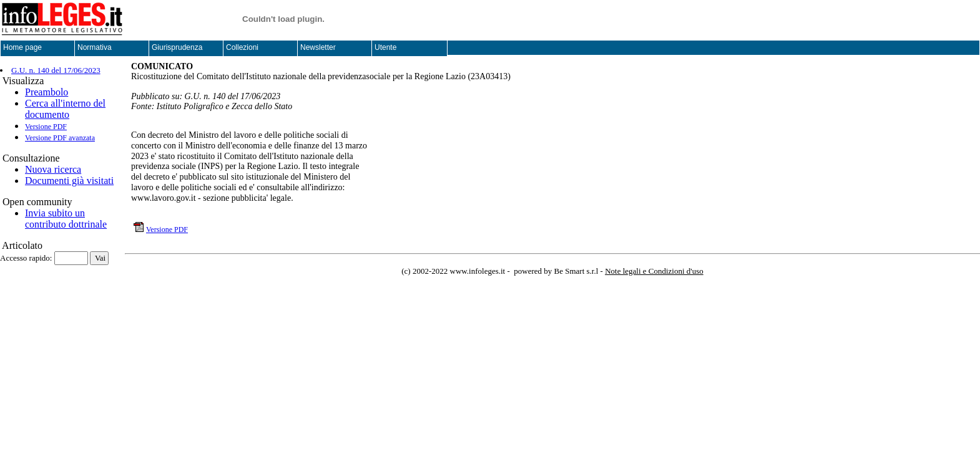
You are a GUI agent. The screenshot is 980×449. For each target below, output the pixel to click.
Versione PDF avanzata (60, 138)
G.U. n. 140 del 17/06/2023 (56, 70)
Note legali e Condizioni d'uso (654, 271)
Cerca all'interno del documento (65, 109)
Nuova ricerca (53, 169)
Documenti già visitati (69, 181)
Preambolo (47, 92)
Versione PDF (46, 127)
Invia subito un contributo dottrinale (66, 219)
